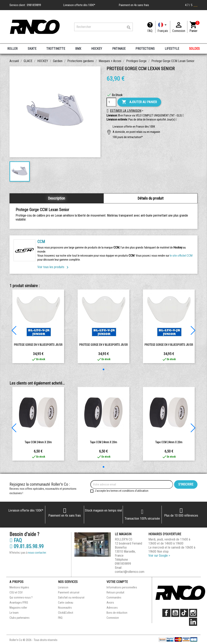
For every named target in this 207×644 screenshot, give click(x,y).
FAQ (150, 31)
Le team (14, 613)
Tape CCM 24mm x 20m (38, 442)
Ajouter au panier (139, 102)
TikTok (184, 613)
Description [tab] (57, 198)
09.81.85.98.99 (27, 547)
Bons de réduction (117, 613)
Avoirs (110, 603)
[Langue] (163, 27)
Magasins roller (18, 608)
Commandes (114, 597)
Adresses (112, 608)
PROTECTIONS (145, 49)
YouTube (175, 613)
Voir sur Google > (159, 556)
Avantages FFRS (19, 603)
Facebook (166, 613)
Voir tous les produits (54, 267)
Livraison (63, 587)
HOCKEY (97, 49)
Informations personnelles (122, 587)
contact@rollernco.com (130, 572)
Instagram (193, 613)
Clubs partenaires (20, 618)
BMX (78, 49)
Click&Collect (66, 613)
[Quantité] (111, 102)
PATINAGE (119, 49)
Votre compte (117, 582)
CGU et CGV (16, 592)
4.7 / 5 (191, 5)
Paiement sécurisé (69, 592)
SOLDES (194, 49)
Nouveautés (65, 608)
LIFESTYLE (172, 49)
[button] (176, 120)
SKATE (32, 49)
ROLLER (12, 49)
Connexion (113, 618)
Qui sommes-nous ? (21, 597)
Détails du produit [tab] (151, 198)
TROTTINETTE (56, 49)
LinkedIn (193, 622)
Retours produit (115, 592)
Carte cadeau (66, 603)
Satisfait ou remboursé (71, 597)
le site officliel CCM (181, 256)
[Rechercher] (103, 27)
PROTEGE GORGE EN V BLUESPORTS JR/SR (38, 345)
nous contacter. (37, 553)
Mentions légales (19, 587)
